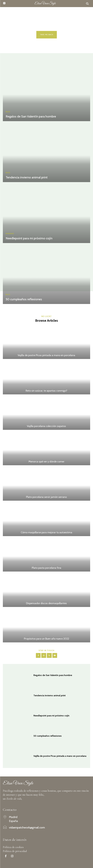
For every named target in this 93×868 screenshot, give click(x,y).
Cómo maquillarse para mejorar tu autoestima (46, 532)
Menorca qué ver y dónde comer (46, 462)
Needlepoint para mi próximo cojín (29, 238)
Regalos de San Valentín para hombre (31, 116)
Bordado (10, 234)
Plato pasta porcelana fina (46, 568)
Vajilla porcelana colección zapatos (46, 426)
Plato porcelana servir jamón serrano (46, 497)
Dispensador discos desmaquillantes (46, 603)
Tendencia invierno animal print (27, 177)
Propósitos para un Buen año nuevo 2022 (46, 639)
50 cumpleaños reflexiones (24, 299)
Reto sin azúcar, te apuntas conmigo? (46, 391)
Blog (8, 112)
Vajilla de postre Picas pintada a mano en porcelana (46, 355)
